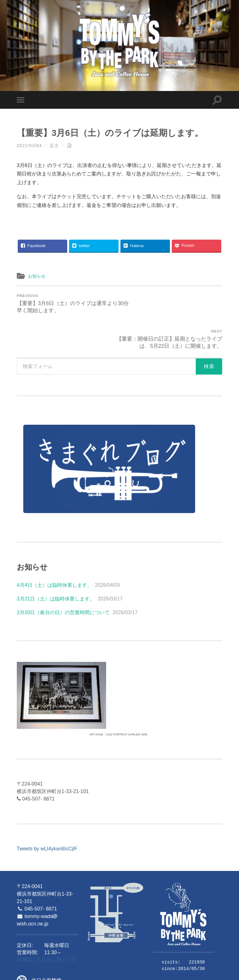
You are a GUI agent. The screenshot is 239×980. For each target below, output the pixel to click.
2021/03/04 (30, 146)
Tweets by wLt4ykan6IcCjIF (47, 814)
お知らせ (37, 276)
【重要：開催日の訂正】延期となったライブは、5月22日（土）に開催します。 (172, 304)
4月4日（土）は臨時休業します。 (54, 550)
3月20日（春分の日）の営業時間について (63, 578)
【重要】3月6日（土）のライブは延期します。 (113, 133)
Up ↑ (218, 973)
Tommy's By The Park (59, 973)
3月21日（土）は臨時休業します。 (56, 564)
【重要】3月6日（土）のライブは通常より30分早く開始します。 (67, 304)
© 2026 (24, 973)
